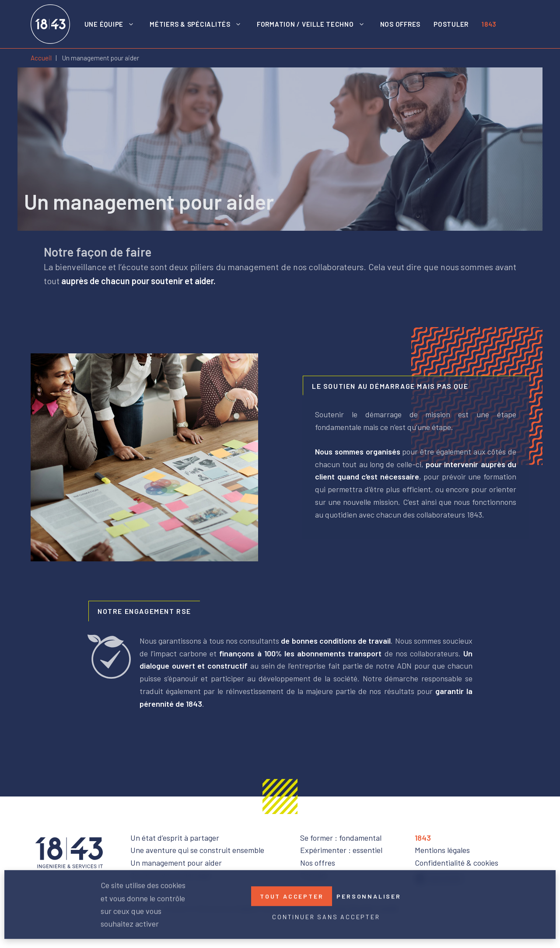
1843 (489, 24)
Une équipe (114, 24)
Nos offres (401, 24)
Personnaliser (369, 894)
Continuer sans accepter (326, 915)
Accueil (41, 58)
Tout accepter (292, 894)
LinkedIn (516, 24)
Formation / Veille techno (315, 24)
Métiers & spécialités (200, 24)
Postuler (451, 24)
